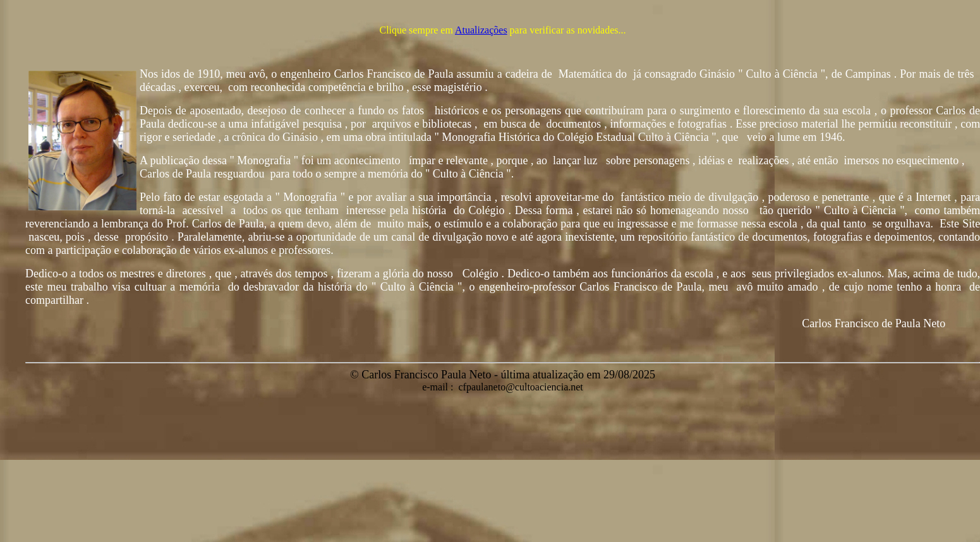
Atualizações (481, 30)
